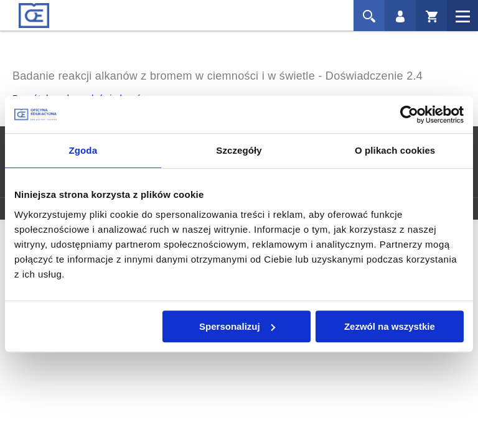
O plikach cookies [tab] (395, 150)
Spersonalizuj (237, 326)
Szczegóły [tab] (239, 150)
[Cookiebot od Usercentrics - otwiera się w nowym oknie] (409, 114)
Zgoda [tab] (83, 150)
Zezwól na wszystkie (390, 326)
